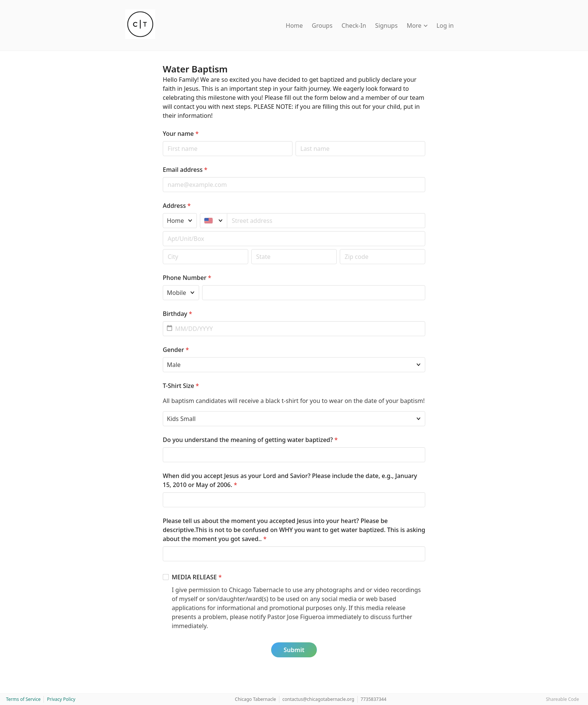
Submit (294, 650)
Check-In (354, 26)
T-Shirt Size (181, 386)
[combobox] (326, 221)
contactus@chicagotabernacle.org (318, 699)
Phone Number (187, 278)
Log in (445, 26)
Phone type (163, 285)
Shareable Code (562, 699)
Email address (185, 170)
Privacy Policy (61, 699)
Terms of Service (23, 699)
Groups (322, 26)
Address (177, 206)
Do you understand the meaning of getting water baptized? (250, 440)
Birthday (177, 314)
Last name (295, 141)
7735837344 (374, 699)
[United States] (214, 221)
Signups (386, 26)
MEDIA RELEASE (197, 577)
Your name (181, 134)
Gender (176, 350)
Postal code (163, 249)
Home (294, 26)
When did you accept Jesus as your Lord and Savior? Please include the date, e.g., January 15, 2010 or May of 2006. (290, 480)
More (417, 26)
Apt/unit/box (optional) (163, 231)
